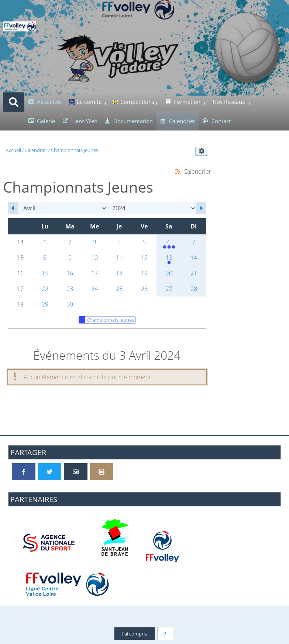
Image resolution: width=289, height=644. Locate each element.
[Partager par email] (76, 472)
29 (45, 304)
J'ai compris (134, 634)
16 (70, 273)
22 (45, 289)
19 (144, 273)
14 (194, 258)
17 (94, 273)
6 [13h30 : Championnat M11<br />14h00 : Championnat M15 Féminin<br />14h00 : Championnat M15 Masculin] (169, 244)
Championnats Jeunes (106, 320)
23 (70, 289)
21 (194, 273)
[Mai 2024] (201, 208)
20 (169, 273)
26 (144, 289)
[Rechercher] (14, 102)
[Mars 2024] (13, 208)
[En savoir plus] (165, 634)
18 (119, 273)
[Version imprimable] (102, 472)
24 (94, 289)
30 (70, 304)
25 (119, 289)
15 (45, 273)
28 (194, 289)
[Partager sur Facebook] (24, 472)
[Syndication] (178, 171)
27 (169, 289)
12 (144, 258)
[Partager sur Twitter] (49, 472)
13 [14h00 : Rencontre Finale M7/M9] (169, 260)
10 (94, 258)
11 (119, 258)
